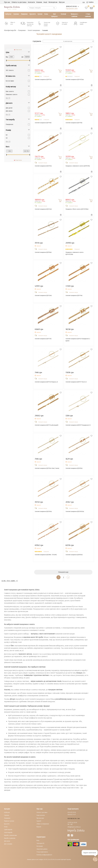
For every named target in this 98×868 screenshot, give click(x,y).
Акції (45, 2)
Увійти (90, 2)
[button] (95, 859)
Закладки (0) (40, 843)
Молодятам (53, 2)
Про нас (7, 2)
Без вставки (10, 81)
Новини (39, 2)
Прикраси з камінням (74, 15)
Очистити (18, 50)
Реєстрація (40, 846)
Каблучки (8, 14)
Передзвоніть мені (72, 8)
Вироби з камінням (10, 838)
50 (7, 138)
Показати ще (63, 572)
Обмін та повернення (43, 824)
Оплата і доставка (42, 812)
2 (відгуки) (46, 76)
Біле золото (10, 91)
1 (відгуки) (77, 76)
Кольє (46, 14)
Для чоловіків (8, 844)
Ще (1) (8, 98)
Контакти (31, 2)
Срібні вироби (8, 830)
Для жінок (9, 111)
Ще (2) (8, 141)
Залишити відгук (43, 163)
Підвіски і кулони (9, 821)
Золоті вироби (8, 832)
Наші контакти (41, 815)
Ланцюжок (9, 124)
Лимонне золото (12, 94)
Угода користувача (42, 852)
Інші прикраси (54, 15)
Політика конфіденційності (44, 855)
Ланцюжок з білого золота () (77, 209)
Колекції (63, 14)
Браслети (33, 14)
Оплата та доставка (19, 2)
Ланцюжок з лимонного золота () (78, 166)
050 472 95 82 (72, 812)
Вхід (38, 840)
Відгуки (62, 2)
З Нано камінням (88, 15)
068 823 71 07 (72, 814)
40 (7, 135)
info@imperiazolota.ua (74, 827)
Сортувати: (37, 41)
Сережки (16, 14)
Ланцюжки (24, 14)
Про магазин (40, 818)
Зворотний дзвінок (42, 849)
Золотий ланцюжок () (43, 79)
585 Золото (10, 70)
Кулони (40, 14)
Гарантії (39, 821)
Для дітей (9, 108)
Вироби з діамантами (10, 835)
